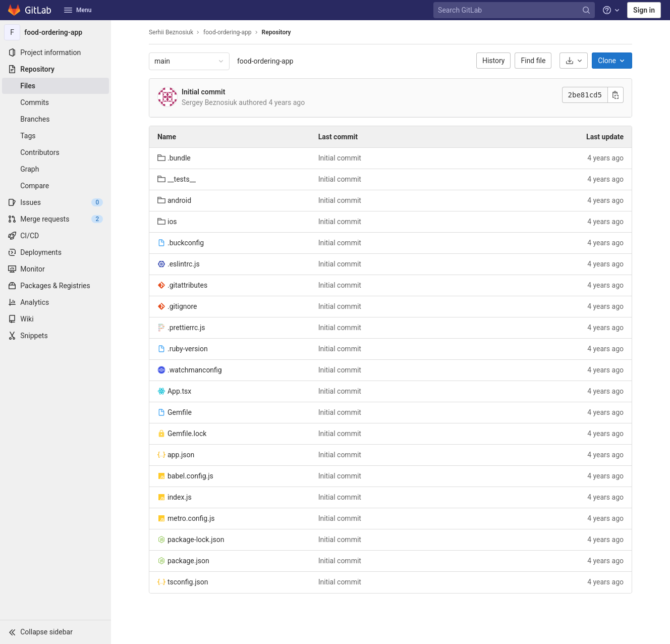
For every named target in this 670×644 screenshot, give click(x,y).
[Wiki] (55, 319)
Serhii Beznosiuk (171, 32)
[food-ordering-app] (55, 32)
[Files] (55, 86)
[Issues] (55, 202)
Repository (276, 32)
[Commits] (55, 102)
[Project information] (55, 52)
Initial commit (203, 92)
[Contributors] (55, 152)
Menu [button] (78, 10)
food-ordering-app (265, 61)
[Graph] (55, 169)
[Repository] (55, 69)
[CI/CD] (55, 236)
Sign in (644, 10)
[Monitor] (55, 269)
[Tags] (55, 136)
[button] (55, 632)
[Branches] (55, 119)
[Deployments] (55, 252)
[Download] (574, 61)
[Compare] (55, 186)
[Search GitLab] (515, 10)
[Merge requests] (55, 219)
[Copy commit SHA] (616, 95)
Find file (534, 61)
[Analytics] (55, 302)
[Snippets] (55, 336)
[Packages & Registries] (55, 286)
